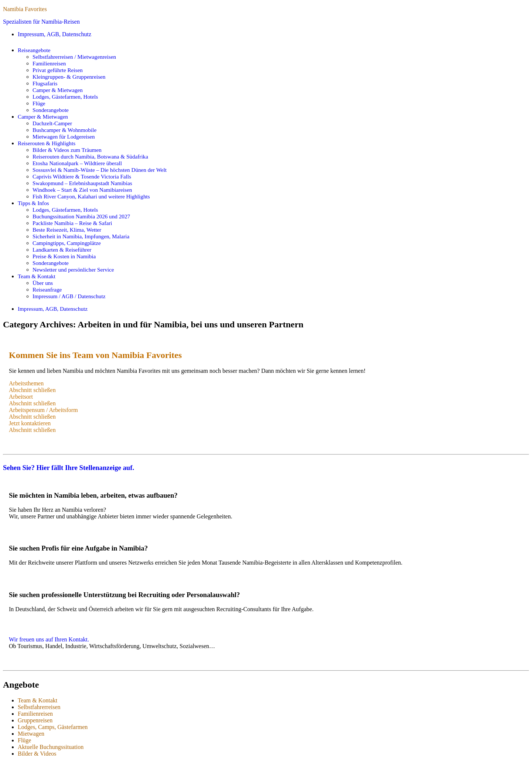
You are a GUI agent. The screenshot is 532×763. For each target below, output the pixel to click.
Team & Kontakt (37, 276)
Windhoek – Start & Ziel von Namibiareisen (82, 190)
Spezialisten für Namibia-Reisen (41, 22)
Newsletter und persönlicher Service (73, 270)
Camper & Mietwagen (58, 90)
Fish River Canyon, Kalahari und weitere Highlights (91, 196)
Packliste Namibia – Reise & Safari (72, 223)
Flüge (39, 103)
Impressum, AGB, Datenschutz (54, 34)
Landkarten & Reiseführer (62, 250)
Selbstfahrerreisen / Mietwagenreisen (74, 57)
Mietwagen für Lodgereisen (64, 137)
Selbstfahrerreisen (39, 707)
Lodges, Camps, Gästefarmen (53, 727)
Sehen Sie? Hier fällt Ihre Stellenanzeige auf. (69, 468)
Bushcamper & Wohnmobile (64, 130)
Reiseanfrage (47, 289)
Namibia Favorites (25, 9)
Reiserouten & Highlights (47, 143)
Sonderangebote (51, 110)
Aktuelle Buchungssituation (51, 747)
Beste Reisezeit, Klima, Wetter (67, 230)
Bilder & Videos (37, 754)
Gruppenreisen (35, 720)
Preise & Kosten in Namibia (64, 256)
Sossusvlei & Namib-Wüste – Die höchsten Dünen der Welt (100, 170)
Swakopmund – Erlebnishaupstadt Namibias (82, 183)
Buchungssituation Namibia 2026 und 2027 (81, 216)
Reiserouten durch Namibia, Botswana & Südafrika (90, 156)
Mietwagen (31, 734)
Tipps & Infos (33, 203)
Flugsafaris (45, 83)
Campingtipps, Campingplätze (67, 243)
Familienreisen (49, 63)
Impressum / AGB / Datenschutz (69, 296)
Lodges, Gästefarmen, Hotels (65, 97)
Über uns (43, 283)
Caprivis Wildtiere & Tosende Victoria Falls (82, 176)
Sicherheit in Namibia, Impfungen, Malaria (81, 236)
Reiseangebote (34, 50)
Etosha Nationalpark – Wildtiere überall (77, 163)
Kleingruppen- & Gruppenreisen (69, 77)
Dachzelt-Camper (52, 123)
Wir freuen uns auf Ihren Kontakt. (49, 639)
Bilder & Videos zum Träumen (67, 150)
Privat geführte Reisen (58, 70)
